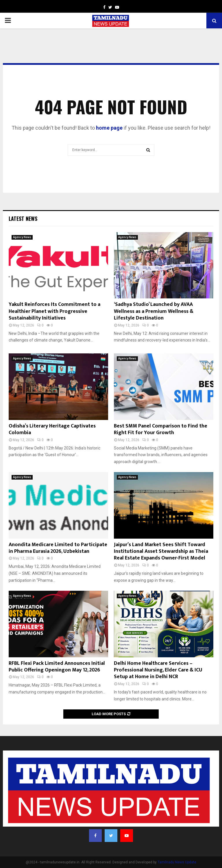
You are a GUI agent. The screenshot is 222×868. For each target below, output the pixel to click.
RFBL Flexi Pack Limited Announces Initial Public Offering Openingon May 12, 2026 (57, 667)
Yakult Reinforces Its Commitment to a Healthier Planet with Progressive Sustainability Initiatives (54, 311)
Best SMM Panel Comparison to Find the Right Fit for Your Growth (161, 429)
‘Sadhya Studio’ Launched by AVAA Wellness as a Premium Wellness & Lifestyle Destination (154, 311)
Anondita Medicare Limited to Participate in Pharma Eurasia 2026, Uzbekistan (58, 548)
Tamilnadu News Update (177, 862)
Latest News (23, 219)
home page (109, 128)
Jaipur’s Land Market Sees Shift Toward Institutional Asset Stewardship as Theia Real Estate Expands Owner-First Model (161, 552)
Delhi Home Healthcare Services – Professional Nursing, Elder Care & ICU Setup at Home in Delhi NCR (158, 670)
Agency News (22, 237)
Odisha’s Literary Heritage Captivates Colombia (52, 429)
